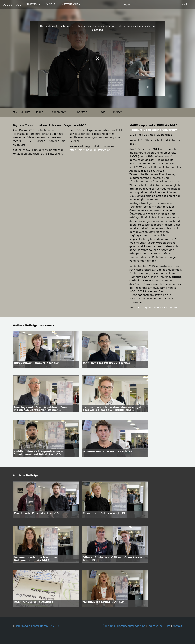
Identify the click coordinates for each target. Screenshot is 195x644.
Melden (118, 112)
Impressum (155, 626)
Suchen (186, 5)
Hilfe (167, 626)
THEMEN (33, 4)
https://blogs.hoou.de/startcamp (90, 150)
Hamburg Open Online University (153, 130)
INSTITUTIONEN (71, 4)
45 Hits (26, 112)
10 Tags (101, 112)
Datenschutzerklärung (131, 626)
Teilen (41, 112)
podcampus (12, 5)
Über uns (109, 626)
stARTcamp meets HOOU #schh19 (155, 308)
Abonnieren (60, 112)
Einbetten (82, 112)
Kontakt (177, 626)
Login (126, 4)
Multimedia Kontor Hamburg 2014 (38, 626)
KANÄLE (50, 4)
